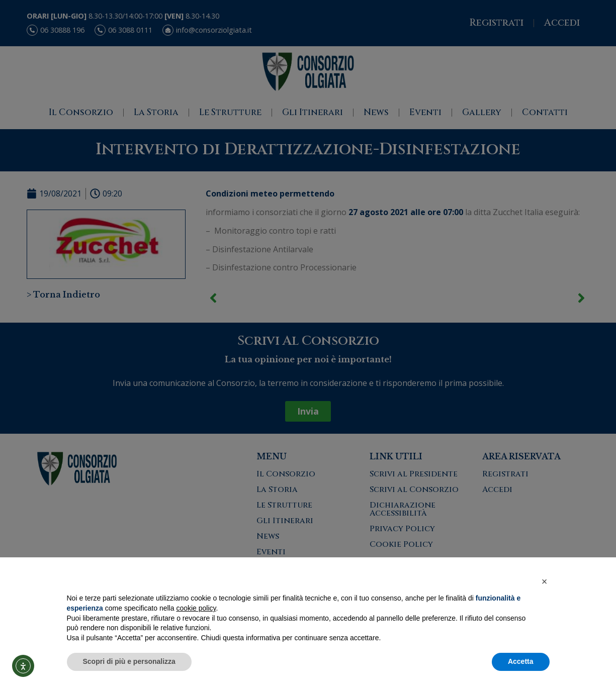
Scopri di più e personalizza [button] (129, 661)
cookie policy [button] (196, 608)
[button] (545, 581)
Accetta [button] (521, 661)
